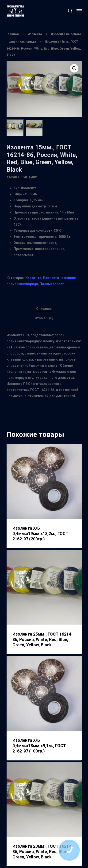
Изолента (35, 34)
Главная (13, 34)
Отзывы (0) (44, 318)
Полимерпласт (52, 284)
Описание (44, 309)
